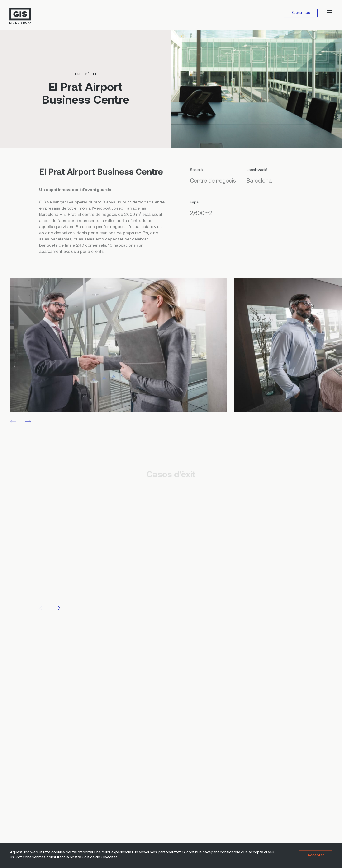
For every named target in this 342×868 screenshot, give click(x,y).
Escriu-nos (301, 13)
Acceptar (316, 855)
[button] (28, 422)
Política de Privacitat (100, 857)
